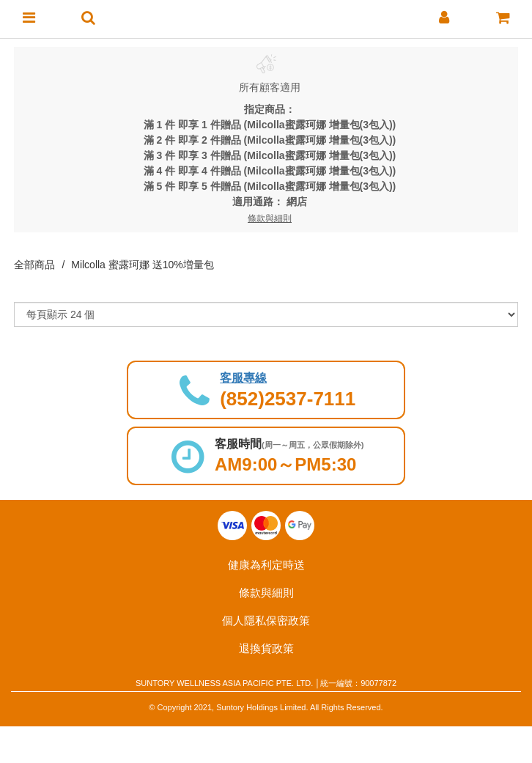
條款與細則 (266, 593)
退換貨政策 (266, 648)
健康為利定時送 (266, 565)
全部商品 (34, 265)
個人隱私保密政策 (266, 620)
